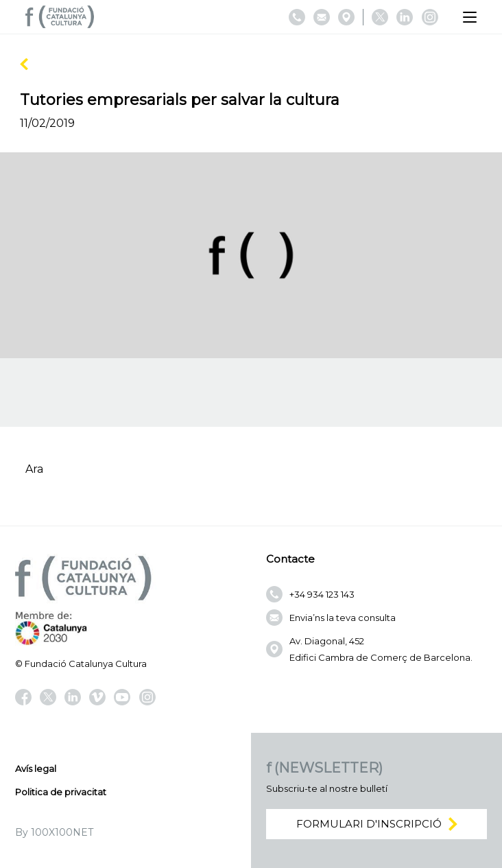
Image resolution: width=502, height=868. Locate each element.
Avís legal (36, 769)
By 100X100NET (54, 832)
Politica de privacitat (61, 792)
